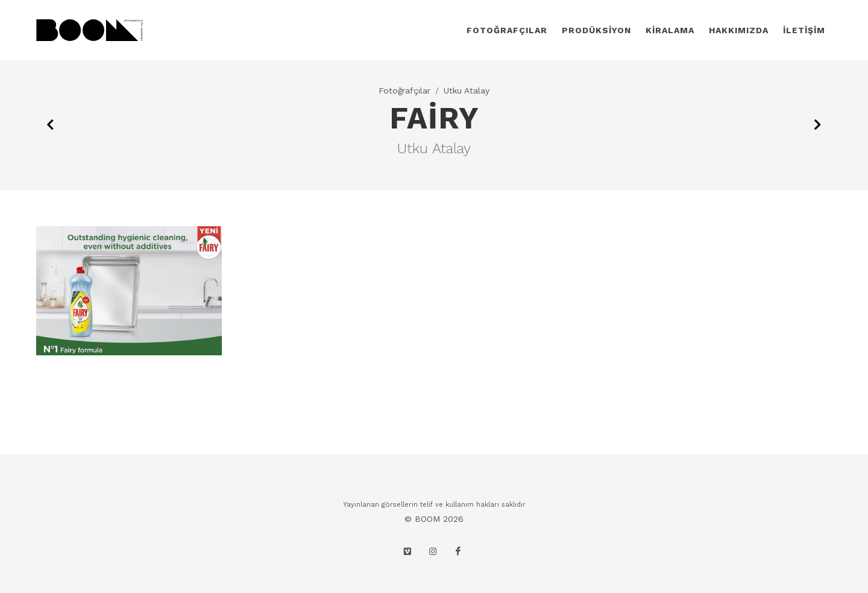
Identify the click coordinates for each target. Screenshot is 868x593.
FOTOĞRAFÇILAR (507, 30)
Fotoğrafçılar (404, 90)
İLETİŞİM (804, 30)
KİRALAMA (670, 30)
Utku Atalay (467, 90)
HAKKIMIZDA (739, 30)
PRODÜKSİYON (596, 30)
